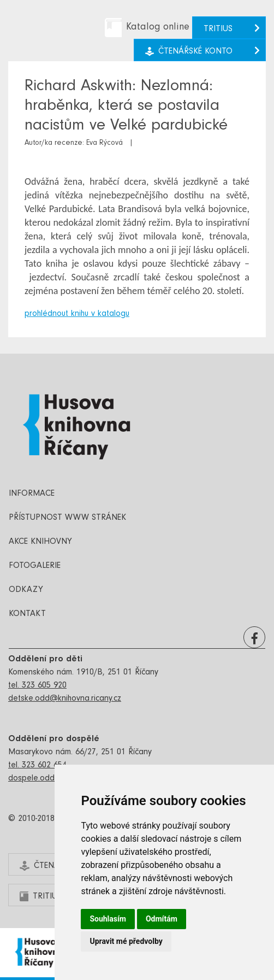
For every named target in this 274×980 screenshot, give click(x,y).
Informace (32, 494)
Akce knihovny (40, 542)
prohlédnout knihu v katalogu (77, 314)
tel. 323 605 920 (37, 686)
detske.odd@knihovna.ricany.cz (65, 699)
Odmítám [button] (162, 919)
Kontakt (27, 614)
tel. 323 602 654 (37, 766)
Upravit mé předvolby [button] (126, 941)
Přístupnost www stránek (67, 518)
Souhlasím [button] (108, 919)
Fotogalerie (35, 566)
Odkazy (26, 590)
